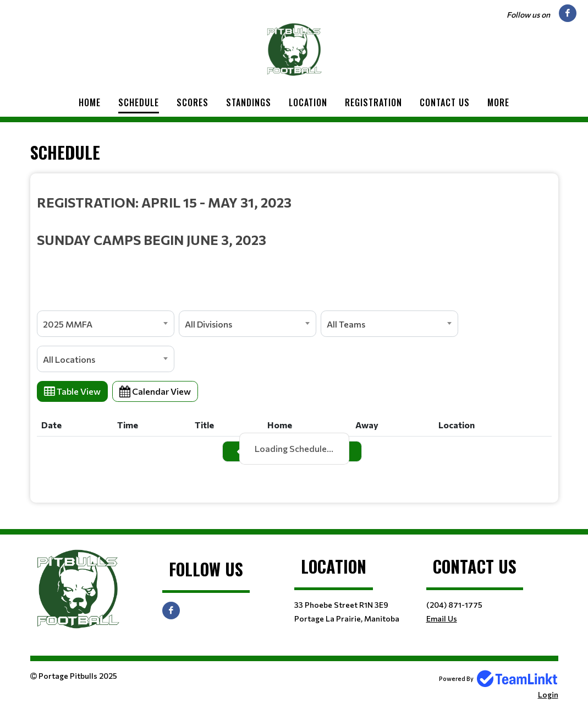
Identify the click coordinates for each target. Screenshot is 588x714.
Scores (193, 102)
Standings (249, 102)
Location (308, 102)
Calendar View (155, 391)
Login (548, 694)
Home (90, 102)
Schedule (139, 102)
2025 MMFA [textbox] (68, 324)
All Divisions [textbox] (208, 324)
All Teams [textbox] (346, 324)
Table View (72, 391)
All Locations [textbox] (69, 359)
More (498, 102)
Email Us (442, 618)
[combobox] (106, 324)
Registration (373, 102)
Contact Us (445, 102)
